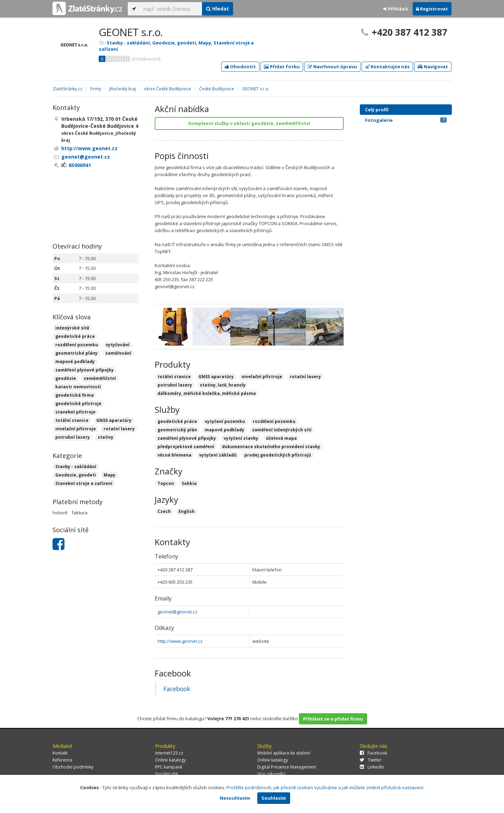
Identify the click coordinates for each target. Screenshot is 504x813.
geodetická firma (75, 395)
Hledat (218, 9)
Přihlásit (396, 9)
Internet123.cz (169, 753)
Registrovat (432, 9)
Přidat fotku (282, 67)
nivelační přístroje (76, 429)
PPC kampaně (169, 767)
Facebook (177, 689)
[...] (171, 9)
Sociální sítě (167, 774)
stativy (106, 437)
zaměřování (118, 353)
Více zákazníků (271, 774)
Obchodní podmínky (73, 767)
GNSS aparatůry (114, 420)
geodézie (66, 378)
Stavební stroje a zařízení (84, 483)
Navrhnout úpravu (332, 67)
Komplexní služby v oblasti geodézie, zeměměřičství (249, 123)
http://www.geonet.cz (180, 641)
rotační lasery (119, 429)
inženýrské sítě (72, 328)
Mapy (205, 43)
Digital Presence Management (287, 767)
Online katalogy (170, 760)
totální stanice (72, 420)
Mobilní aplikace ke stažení (284, 753)
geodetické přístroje (78, 404)
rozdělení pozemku (77, 345)
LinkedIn (372, 767)
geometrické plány (76, 353)
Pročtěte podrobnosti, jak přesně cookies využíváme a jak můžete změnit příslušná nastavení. (325, 787)
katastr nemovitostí (78, 387)
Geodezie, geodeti (174, 43)
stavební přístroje (75, 412)
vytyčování (118, 345)
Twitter (371, 760)
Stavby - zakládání (128, 43)
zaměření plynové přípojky (85, 370)
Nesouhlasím (235, 798)
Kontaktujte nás (387, 67)
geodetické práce (75, 336)
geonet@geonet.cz (177, 612)
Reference (62, 760)
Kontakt (60, 753)
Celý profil (377, 110)
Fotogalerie (406, 120)
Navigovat (433, 67)
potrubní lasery (73, 437)
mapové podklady (75, 362)
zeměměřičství (100, 378)
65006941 (80, 165)
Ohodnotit (240, 67)
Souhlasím (274, 798)
